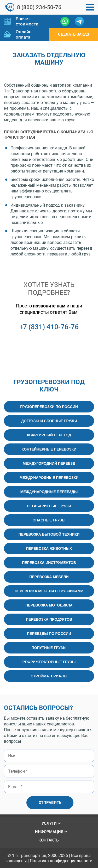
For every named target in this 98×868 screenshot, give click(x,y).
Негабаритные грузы (49, 506)
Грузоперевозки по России (49, 407)
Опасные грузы (49, 520)
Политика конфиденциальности (61, 861)
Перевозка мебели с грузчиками (49, 591)
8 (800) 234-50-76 (39, 7)
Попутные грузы (49, 648)
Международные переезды (49, 492)
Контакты (49, 840)
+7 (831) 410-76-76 (49, 327)
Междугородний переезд (49, 463)
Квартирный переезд (49, 435)
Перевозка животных (49, 548)
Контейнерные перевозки (49, 449)
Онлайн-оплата (24, 34)
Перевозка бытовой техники (49, 534)
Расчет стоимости (27, 21)
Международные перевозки (49, 478)
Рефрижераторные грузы (49, 662)
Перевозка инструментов (49, 563)
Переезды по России (49, 634)
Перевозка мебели (49, 577)
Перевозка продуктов (49, 619)
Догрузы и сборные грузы (49, 421)
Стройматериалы (49, 676)
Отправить (50, 803)
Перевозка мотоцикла (49, 605)
